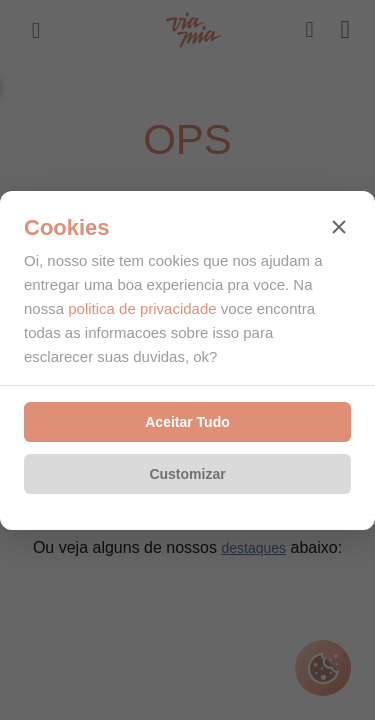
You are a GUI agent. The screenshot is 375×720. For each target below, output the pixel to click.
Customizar (187, 474)
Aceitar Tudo (187, 422)
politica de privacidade (142, 308)
